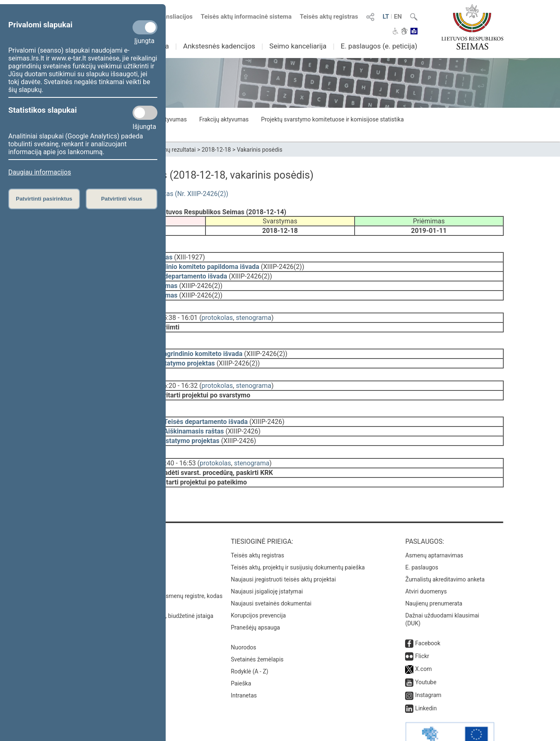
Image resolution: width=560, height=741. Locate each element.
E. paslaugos (422, 544)
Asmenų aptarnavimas (434, 532)
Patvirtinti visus (122, 199)
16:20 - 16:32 (179, 374)
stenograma (253, 312)
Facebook (428, 620)
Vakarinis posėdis (260, 150)
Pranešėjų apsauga (255, 604)
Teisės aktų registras (329, 17)
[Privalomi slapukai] (145, 27)
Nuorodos (243, 624)
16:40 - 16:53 (177, 446)
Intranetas (244, 672)
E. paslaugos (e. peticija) (379, 46)
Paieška (241, 660)
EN (398, 17)
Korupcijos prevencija (258, 592)
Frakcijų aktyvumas (224, 119)
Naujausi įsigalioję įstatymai (267, 568)
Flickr (422, 633)
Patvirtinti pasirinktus (44, 199)
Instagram (428, 672)
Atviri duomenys (426, 568)
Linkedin (426, 685)
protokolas (217, 312)
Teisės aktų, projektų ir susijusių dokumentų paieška (298, 544)
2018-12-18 (216, 150)
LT (386, 17)
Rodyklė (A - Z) (250, 648)
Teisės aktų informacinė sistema (246, 17)
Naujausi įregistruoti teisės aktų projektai (283, 556)
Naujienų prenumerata (434, 580)
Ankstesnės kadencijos (219, 46)
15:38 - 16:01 (179, 312)
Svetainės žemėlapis (257, 636)
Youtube (426, 659)
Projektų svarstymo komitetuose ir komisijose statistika (332, 119)
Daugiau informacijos (40, 172)
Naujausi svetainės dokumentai (271, 580)
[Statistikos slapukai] (145, 113)
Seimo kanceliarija (298, 46)
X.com (423, 646)
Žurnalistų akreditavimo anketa (445, 556)
